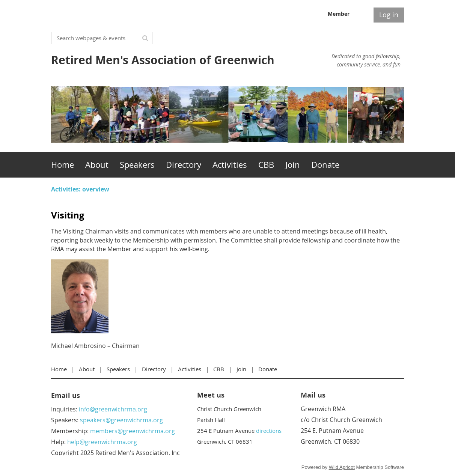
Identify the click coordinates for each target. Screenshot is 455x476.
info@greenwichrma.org (113, 409)
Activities (190, 369)
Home (59, 369)
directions (269, 431)
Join (241, 369)
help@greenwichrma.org (102, 442)
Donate (268, 369)
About (87, 369)
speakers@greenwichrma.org (121, 420)
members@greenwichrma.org (133, 431)
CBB (219, 369)
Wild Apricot (342, 467)
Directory (154, 369)
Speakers (118, 369)
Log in (389, 15)
